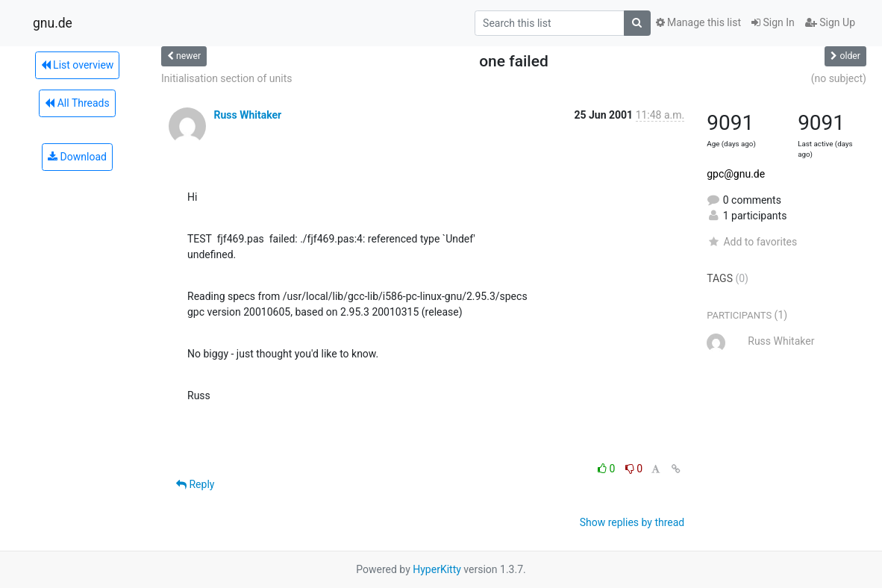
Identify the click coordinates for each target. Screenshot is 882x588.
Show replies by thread (632, 522)
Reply (195, 484)
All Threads (77, 103)
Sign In (773, 22)
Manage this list (698, 22)
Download (77, 157)
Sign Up (830, 22)
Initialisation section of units (227, 78)
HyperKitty (437, 569)
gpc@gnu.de (736, 174)
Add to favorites (752, 242)
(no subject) (839, 78)
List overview (78, 65)
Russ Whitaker (247, 115)
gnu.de (53, 23)
